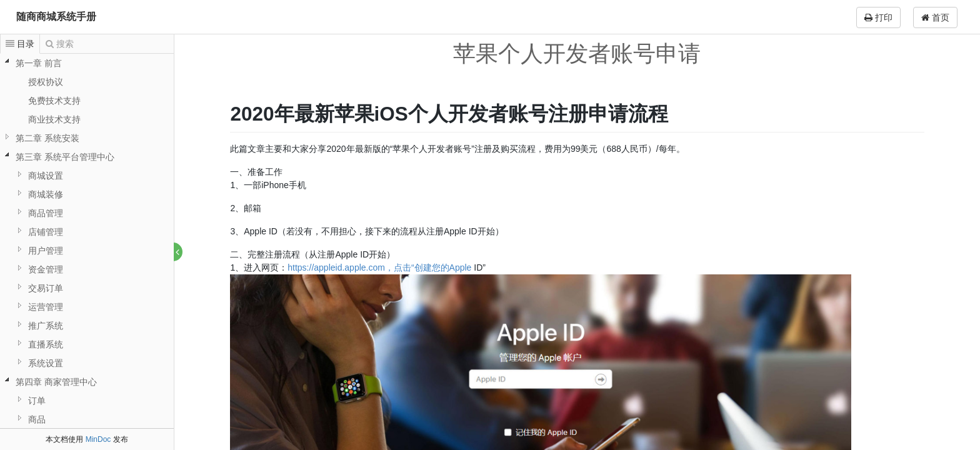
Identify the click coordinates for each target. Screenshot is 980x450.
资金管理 (46, 269)
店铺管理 (46, 232)
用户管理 (46, 251)
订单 (37, 401)
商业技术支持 (54, 119)
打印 (878, 17)
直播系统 (46, 344)
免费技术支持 (54, 101)
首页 (935, 17)
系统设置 (46, 363)
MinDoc (98, 439)
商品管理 (46, 213)
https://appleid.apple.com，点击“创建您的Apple (380, 267)
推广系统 (46, 326)
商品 (37, 419)
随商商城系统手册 (56, 17)
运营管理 (46, 307)
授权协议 (46, 82)
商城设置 (46, 176)
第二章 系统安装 (47, 138)
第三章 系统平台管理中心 (65, 157)
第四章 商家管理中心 (56, 382)
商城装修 (46, 194)
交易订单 (46, 288)
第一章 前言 (39, 63)
